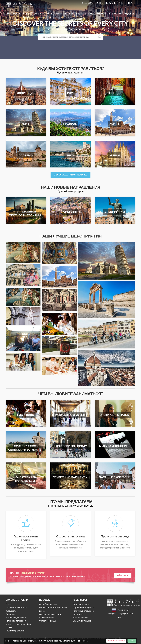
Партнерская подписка (83, 607)
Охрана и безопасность (50, 614)
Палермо (115, 14)
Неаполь (81, 14)
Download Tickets (115, 3)
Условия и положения (16, 621)
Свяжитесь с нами (48, 621)
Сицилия (128, 14)
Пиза (91, 14)
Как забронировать (48, 604)
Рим (59, 14)
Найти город (122, 575)
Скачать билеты (47, 617)
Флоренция (33, 14)
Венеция (102, 14)
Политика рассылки (15, 631)
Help (100, 3)
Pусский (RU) (88, 3)
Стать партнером (81, 604)
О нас (8, 604)
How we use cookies (116, 641)
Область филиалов (82, 621)
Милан (69, 14)
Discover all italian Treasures (70, 175)
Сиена (48, 14)
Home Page (14, 14)
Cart (131, 3)
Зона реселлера (80, 617)
